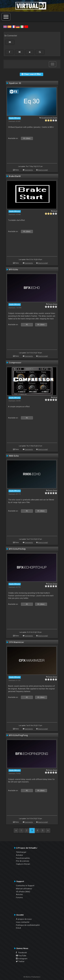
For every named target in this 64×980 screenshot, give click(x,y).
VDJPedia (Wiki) (23, 892)
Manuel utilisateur (24, 889)
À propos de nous (24, 919)
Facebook (21, 953)
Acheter (19, 855)
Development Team (49, 118)
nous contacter (23, 922)
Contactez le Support (25, 886)
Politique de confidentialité (28, 925)
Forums (19, 897)
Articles (19, 894)
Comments (29, 170)
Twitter (20, 961)
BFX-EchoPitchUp (17, 549)
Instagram (22, 959)
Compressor (15, 363)
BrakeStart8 (15, 176)
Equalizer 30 (15, 83)
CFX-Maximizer (16, 642)
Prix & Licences (23, 861)
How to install (43, 170)
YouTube (21, 956)
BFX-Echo (13, 270)
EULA (18, 928)
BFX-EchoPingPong (18, 735)
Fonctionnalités (23, 858)
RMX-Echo (14, 456)
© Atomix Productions (32, 977)
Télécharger (21, 852)
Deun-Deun (53, 304)
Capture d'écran (23, 864)
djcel (55, 211)
